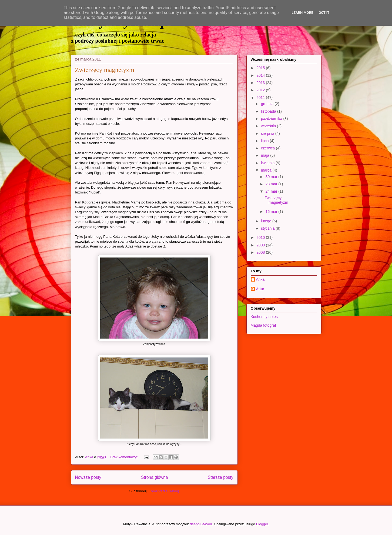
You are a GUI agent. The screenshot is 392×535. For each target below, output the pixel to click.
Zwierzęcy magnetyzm (105, 70)
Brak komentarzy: (124, 457)
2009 (261, 245)
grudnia (268, 104)
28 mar (272, 184)
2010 (261, 238)
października (272, 119)
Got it (324, 13)
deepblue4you (201, 524)
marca (267, 170)
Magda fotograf (263, 325)
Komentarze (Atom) (164, 491)
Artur (260, 289)
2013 (261, 83)
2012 (261, 90)
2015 (261, 68)
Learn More (303, 13)
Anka (260, 279)
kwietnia (268, 163)
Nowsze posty (88, 477)
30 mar (272, 177)
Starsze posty (220, 477)
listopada (269, 111)
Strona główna (155, 477)
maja (266, 155)
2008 (261, 252)
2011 (261, 98)
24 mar (272, 191)
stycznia (268, 228)
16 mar (272, 212)
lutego (267, 221)
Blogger (262, 524)
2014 (261, 75)
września (269, 126)
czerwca (268, 148)
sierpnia (268, 133)
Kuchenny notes (264, 317)
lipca (265, 141)
